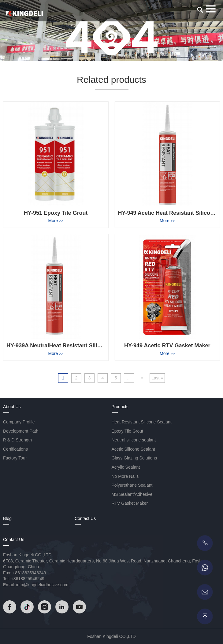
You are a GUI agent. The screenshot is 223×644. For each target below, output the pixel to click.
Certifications (15, 449)
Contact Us (85, 518)
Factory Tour (15, 458)
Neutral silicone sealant (134, 440)
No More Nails (125, 476)
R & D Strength (17, 440)
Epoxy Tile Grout (128, 431)
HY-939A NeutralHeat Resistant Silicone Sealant (69, 346)
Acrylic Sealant (126, 467)
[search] (200, 10)
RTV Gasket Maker (130, 503)
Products (120, 407)
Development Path (21, 431)
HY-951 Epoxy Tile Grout (56, 213)
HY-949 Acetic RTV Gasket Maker (167, 346)
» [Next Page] (142, 378)
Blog (7, 518)
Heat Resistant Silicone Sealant (142, 422)
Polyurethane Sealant (132, 485)
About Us (12, 407)
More (56, 221)
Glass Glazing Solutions (134, 458)
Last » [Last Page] (157, 378)
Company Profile (19, 422)
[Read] (24, 13)
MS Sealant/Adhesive (132, 494)
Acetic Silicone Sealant (133, 449)
